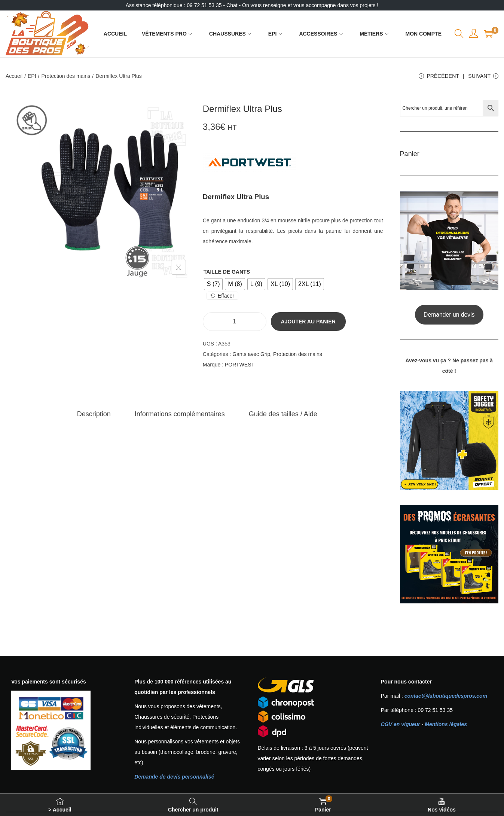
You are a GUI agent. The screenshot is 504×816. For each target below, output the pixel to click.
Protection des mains (66, 76)
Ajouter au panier (308, 322)
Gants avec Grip (251, 354)
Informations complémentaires (180, 414)
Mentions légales (446, 724)
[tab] (94, 414)
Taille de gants (227, 272)
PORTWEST (240, 365)
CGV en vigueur (401, 724)
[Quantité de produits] (235, 322)
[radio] (213, 284)
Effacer (222, 296)
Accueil (14, 76)
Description (94, 414)
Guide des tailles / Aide (283, 414)
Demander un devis (449, 315)
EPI (32, 76)
